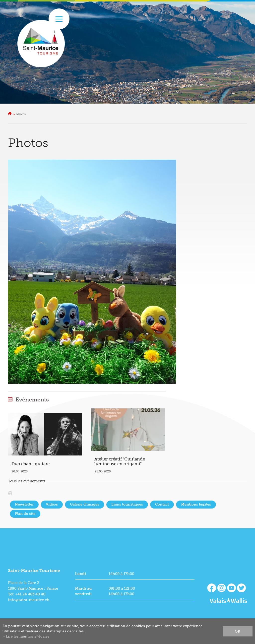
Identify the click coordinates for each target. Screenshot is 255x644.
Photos (21, 114)
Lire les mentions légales (28, 636)
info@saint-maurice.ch (29, 600)
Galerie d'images (85, 504)
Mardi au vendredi (83, 591)
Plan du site (25, 514)
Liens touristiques (127, 504)
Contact (162, 504)
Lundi (80, 574)
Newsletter (24, 504)
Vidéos (52, 504)
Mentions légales (196, 504)
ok (238, 631)
